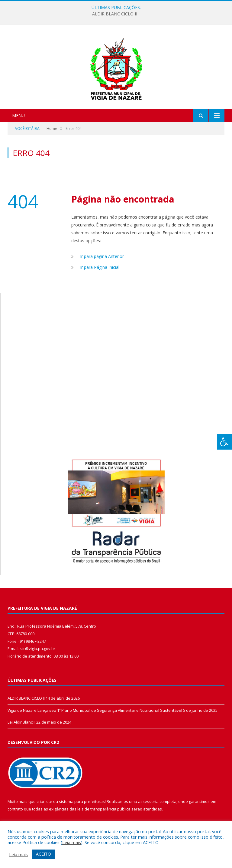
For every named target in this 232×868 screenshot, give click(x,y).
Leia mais (72, 842)
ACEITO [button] (43, 854)
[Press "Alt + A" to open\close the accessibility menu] (225, 442)
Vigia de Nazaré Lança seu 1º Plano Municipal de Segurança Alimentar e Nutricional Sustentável (95, 710)
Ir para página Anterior (102, 256)
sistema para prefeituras (82, 801)
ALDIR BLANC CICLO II (115, 14)
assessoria (148, 801)
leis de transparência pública (104, 809)
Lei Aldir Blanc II (21, 722)
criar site (44, 801)
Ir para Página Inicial (100, 267)
